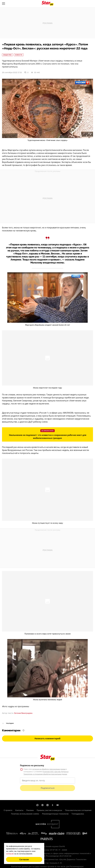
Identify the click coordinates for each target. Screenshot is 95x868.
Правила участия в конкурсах (49, 810)
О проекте (8, 810)
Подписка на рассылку (32, 765)
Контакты (19, 810)
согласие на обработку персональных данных (49, 769)
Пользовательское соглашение (78, 810)
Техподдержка (78, 814)
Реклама (30, 810)
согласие (10, 854)
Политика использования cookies (25, 814)
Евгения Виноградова (23, 713)
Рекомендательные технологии (55, 814)
